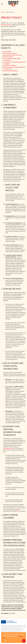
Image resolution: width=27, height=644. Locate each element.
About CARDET (7, 52)
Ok (6, 641)
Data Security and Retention (11, 71)
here (18, 511)
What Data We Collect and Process (12, 55)
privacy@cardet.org (8, 448)
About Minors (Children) (10, 65)
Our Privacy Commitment (10, 53)
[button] (2, 4)
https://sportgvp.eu (6, 25)
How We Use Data (8, 57)
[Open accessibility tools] (24, 641)
